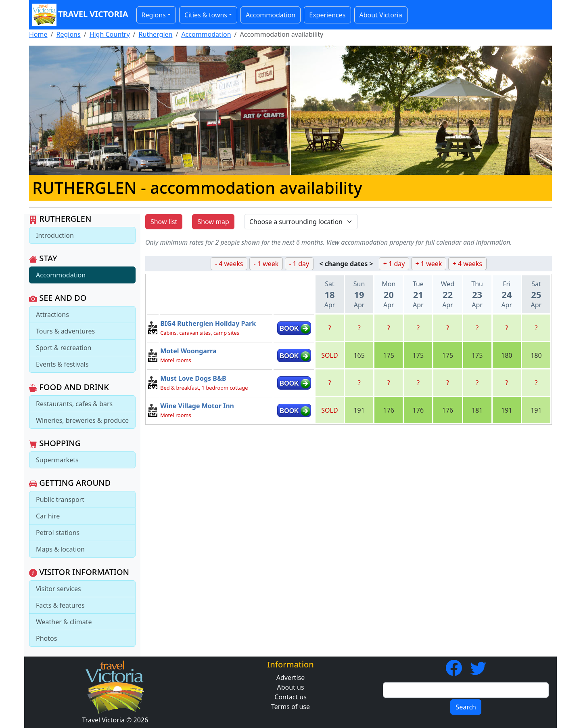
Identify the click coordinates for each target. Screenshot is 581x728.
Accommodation (271, 15)
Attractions (52, 315)
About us (290, 687)
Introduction (55, 235)
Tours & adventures (65, 331)
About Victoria (381, 15)
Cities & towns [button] (206, 15)
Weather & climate (64, 622)
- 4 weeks (229, 264)
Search (466, 707)
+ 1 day (394, 264)
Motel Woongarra (188, 351)
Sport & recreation (64, 348)
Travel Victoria (80, 15)
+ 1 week (429, 264)
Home (38, 34)
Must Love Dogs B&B (193, 378)
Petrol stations (58, 533)
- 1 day (299, 264)
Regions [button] (154, 15)
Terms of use (290, 707)
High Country (110, 34)
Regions (68, 34)
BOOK (289, 328)
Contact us (290, 697)
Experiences (327, 15)
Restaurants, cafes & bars (74, 404)
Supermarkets (57, 460)
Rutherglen (156, 34)
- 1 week (266, 264)
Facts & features (60, 605)
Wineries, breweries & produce (82, 420)
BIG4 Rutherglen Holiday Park (208, 323)
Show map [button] (213, 222)
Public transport (60, 499)
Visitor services (59, 589)
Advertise (290, 678)
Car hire (48, 516)
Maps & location (60, 549)
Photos (46, 638)
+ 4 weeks (467, 264)
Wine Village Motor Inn (197, 406)
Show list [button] (164, 222)
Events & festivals (62, 364)
